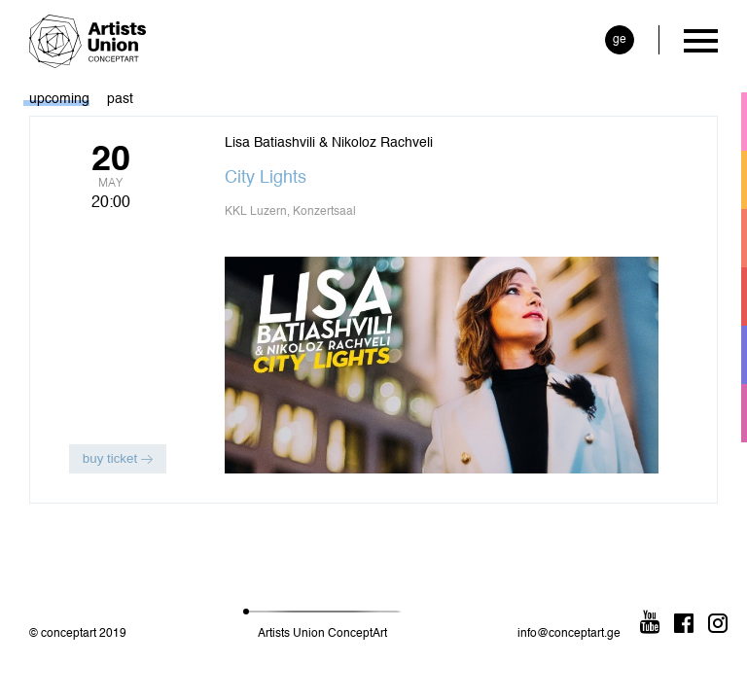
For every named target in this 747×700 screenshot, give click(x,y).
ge (620, 40)
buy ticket (118, 458)
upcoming (59, 99)
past (120, 99)
